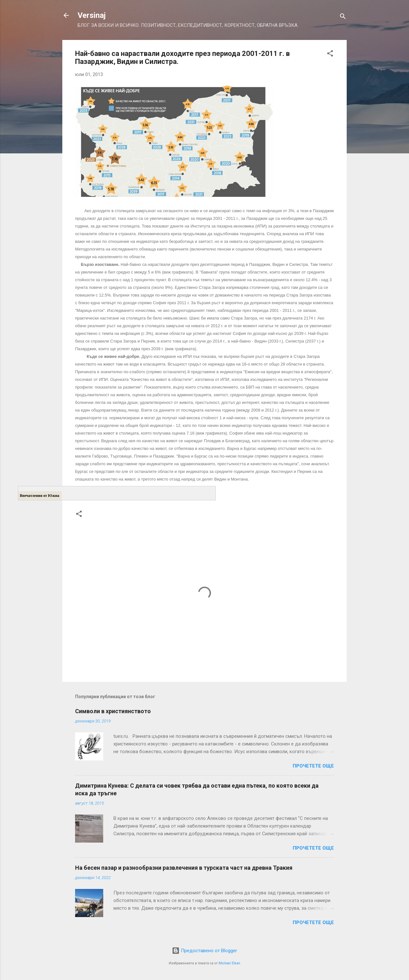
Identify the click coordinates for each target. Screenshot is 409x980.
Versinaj (92, 15)
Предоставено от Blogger (204, 951)
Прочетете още (313, 766)
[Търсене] (343, 17)
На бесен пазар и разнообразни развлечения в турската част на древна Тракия (184, 868)
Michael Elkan (229, 963)
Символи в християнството (113, 711)
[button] (330, 54)
